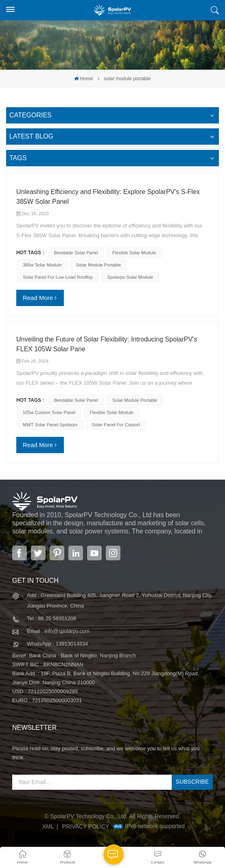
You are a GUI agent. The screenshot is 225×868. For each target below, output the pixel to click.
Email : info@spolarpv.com (58, 631)
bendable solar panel (76, 253)
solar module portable (99, 265)
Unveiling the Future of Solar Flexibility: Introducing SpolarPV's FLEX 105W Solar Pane (107, 344)
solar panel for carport (116, 425)
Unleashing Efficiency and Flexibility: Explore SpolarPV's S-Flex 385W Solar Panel (108, 197)
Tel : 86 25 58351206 (51, 618)
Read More (38, 298)
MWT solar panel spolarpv (50, 425)
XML (48, 826)
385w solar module (42, 265)
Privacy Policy (86, 826)
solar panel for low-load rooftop (58, 277)
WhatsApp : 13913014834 (57, 644)
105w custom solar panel (49, 412)
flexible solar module (134, 253)
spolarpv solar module (130, 277)
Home (83, 79)
